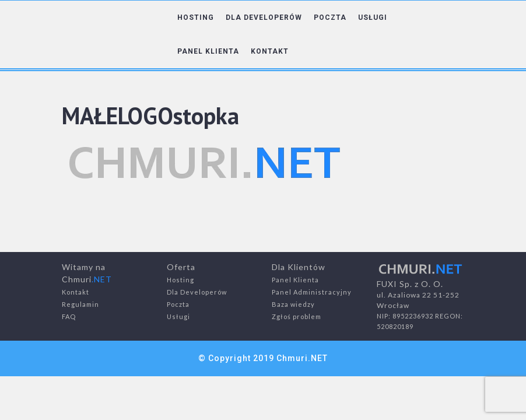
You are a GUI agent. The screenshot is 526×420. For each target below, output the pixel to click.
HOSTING (196, 17)
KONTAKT (270, 51)
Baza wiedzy (293, 304)
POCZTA (330, 17)
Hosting (180, 280)
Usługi (178, 316)
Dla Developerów (197, 292)
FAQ (69, 316)
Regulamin (80, 304)
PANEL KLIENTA (208, 51)
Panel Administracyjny (312, 292)
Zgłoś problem (297, 316)
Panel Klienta (295, 280)
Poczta (178, 304)
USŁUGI (373, 17)
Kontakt (76, 292)
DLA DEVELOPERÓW (264, 17)
